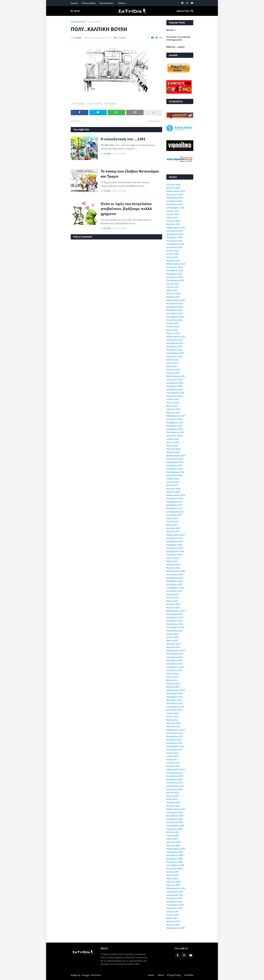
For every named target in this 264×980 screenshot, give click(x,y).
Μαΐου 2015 (172, 601)
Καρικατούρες (106, 3)
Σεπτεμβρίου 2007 (175, 905)
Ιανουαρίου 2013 (175, 693)
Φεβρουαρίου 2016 (176, 571)
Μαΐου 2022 (172, 330)
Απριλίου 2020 (173, 409)
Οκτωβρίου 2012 (175, 703)
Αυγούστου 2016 (174, 555)
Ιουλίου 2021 (173, 360)
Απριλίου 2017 (173, 528)
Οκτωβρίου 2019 (175, 429)
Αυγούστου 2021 (174, 356)
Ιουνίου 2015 (173, 598)
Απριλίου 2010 (173, 802)
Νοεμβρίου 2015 (174, 581)
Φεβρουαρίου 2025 (176, 228)
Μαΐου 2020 (172, 406)
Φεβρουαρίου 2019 (176, 456)
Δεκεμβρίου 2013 (175, 657)
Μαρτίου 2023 (173, 297)
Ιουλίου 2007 (173, 912)
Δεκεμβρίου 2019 (175, 422)
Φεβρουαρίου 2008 (176, 888)
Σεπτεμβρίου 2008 (175, 865)
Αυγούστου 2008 (174, 869)
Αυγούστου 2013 (174, 670)
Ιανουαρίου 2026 (175, 194)
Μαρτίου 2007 (173, 925)
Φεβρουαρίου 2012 (176, 730)
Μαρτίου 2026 (173, 188)
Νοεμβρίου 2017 (174, 505)
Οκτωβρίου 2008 (175, 862)
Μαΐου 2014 (172, 641)
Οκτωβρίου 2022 (175, 313)
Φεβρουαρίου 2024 (176, 264)
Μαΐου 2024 (172, 257)
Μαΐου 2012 (172, 720)
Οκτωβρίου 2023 (175, 277)
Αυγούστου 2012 (174, 710)
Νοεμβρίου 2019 (174, 426)
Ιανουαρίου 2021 (175, 379)
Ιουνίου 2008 (173, 875)
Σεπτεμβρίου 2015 (175, 588)
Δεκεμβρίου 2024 (175, 234)
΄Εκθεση (121, 3)
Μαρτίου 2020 (173, 413)
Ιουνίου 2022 (173, 326)
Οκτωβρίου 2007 (175, 902)
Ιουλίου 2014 (173, 634)
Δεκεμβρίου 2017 (175, 502)
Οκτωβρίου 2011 (175, 743)
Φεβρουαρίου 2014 (176, 650)
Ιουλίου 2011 (173, 753)
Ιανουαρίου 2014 (175, 654)
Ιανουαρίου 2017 (175, 538)
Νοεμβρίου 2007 (174, 898)
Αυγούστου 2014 (174, 631)
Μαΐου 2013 (172, 680)
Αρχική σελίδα (78, 22)
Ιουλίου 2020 (173, 399)
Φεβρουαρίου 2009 (176, 849)
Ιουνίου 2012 (173, 716)
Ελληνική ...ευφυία (176, 47)
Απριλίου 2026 (173, 184)
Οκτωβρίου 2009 (175, 822)
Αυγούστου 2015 (174, 591)
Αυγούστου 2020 (174, 396)
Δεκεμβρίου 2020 (175, 383)
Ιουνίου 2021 (173, 363)
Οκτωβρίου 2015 (175, 584)
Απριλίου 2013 (173, 684)
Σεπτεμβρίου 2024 (175, 244)
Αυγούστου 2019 (174, 436)
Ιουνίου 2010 (173, 796)
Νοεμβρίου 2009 (174, 819)
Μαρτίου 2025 (173, 224)
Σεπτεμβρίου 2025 (175, 208)
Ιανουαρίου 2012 (175, 733)
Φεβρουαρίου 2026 (176, 191)
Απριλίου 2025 (173, 221)
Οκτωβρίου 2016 (175, 548)
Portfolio (189, 975)
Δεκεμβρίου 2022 (175, 307)
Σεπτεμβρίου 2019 (175, 432)
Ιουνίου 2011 (173, 756)
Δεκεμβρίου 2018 (175, 462)
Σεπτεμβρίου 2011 (175, 746)
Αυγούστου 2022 (174, 320)
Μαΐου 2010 (172, 799)
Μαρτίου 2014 (173, 647)
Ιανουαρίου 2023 (175, 303)
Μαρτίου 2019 (173, 452)
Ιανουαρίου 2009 (175, 852)
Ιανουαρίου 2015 (175, 614)
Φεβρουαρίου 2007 (176, 928)
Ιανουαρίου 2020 (175, 419)
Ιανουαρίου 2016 (175, 574)
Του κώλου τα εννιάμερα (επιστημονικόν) (178, 38)
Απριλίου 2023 (173, 293)
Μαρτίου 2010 (173, 806)
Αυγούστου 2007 (174, 908)
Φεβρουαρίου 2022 (176, 336)
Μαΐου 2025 (172, 218)
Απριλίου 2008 (173, 882)
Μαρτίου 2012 (173, 726)
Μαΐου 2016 (172, 561)
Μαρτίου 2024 (173, 261)
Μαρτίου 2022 (173, 333)
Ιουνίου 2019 (173, 442)
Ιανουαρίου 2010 (175, 812)
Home (151, 975)
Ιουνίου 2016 (173, 558)
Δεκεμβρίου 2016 (175, 541)
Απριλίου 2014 (173, 644)
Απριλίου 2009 (173, 842)
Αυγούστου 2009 (174, 829)
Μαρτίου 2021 (173, 373)
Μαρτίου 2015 (173, 607)
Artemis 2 (171, 30)
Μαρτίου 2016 (173, 568)
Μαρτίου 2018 (173, 492)
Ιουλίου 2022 (173, 323)
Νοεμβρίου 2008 (174, 859)
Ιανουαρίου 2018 (175, 498)
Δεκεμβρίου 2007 (175, 895)
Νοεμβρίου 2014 (174, 621)
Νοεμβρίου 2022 (174, 310)
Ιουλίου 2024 (173, 251)
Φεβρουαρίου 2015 (176, 611)
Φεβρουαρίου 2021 (176, 376)
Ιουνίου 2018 (173, 482)
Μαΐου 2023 (172, 290)
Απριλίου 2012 (173, 723)
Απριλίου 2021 (173, 370)
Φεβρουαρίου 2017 (176, 535)
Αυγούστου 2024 (174, 247)
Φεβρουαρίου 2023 (176, 300)
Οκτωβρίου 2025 (175, 204)
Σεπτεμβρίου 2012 (175, 707)
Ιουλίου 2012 (173, 713)
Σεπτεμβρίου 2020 (175, 393)
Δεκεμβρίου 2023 (175, 270)
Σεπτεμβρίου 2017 (175, 512)
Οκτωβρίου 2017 (175, 508)
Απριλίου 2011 (173, 763)
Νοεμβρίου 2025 (174, 201)
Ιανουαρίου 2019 (175, 459)
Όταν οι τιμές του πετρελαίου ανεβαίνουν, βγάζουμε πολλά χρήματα (126, 209)
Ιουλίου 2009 (173, 832)
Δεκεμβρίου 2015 (175, 578)
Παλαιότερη (154, 121)
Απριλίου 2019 (173, 449)
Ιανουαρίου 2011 (175, 773)
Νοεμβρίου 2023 (174, 274)
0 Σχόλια (121, 38)
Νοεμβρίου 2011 (174, 740)
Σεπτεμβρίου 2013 (175, 667)
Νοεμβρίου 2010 (174, 779)
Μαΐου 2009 (172, 839)
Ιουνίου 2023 (173, 287)
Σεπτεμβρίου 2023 (175, 280)
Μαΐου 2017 (172, 525)
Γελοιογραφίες (89, 3)
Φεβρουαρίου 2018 (176, 495)
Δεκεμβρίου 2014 (175, 617)
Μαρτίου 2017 (173, 531)
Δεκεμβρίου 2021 (175, 343)
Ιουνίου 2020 (173, 403)
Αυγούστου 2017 (174, 515)
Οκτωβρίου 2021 (175, 350)
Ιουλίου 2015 (173, 594)
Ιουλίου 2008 (173, 872)
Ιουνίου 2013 (173, 677)
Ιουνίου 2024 (173, 254)
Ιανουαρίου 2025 (175, 231)
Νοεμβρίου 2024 (174, 237)
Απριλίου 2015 (173, 604)
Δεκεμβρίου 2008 (175, 855)
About (161, 975)
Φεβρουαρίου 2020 (176, 416)
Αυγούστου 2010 (174, 789)
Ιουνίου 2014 (173, 637)
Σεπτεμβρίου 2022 (175, 317)
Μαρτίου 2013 (173, 687)
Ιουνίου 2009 (173, 835)
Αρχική (74, 3)
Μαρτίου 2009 (173, 845)
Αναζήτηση (183, 11)
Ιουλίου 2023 (173, 284)
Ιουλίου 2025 (173, 211)
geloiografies (111, 103)
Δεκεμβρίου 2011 (175, 736)
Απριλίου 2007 (173, 921)
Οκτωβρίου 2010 (175, 783)
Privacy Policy (174, 975)
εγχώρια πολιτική (95, 103)
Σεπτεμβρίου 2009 (175, 826)
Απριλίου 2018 (173, 489)
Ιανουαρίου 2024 (175, 267)
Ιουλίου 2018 (173, 479)
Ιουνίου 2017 (173, 521)
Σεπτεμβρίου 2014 (175, 627)
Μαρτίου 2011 (173, 766)
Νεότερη (77, 121)
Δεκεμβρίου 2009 (175, 816)
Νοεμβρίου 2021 (174, 346)
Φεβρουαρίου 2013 (176, 690)
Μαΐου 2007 (172, 918)
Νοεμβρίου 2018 (174, 465)
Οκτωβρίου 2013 (175, 664)
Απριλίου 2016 (173, 564)
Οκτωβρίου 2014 (175, 624)
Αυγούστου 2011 (174, 749)
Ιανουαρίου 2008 (175, 892)
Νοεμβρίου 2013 (174, 660)
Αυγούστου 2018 (174, 475)
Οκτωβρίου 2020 (175, 389)
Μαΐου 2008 (172, 878)
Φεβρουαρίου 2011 (176, 769)
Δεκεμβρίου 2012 (175, 697)
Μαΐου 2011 (172, 759)
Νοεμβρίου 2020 (174, 386)
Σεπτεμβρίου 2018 (175, 472)
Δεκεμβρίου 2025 (175, 198)
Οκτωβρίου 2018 (175, 469)
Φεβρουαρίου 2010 (176, 809)
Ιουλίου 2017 (173, 518)
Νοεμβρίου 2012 (174, 700)
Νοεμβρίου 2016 (174, 545)
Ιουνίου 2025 (173, 214)
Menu (77, 11)
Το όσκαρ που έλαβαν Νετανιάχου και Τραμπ (130, 174)
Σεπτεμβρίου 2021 (175, 353)
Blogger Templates (92, 975)
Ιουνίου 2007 (173, 915)
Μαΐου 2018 (172, 485)
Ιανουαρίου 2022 (175, 340)
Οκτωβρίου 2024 (175, 241)
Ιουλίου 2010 (173, 792)
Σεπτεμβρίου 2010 (175, 786)
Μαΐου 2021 (172, 366)
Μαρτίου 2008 (173, 885)
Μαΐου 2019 (172, 446)
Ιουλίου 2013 (173, 674)
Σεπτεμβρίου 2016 (175, 551)
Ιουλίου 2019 (173, 439)
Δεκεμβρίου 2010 (175, 776)
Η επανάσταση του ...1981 (123, 139)
